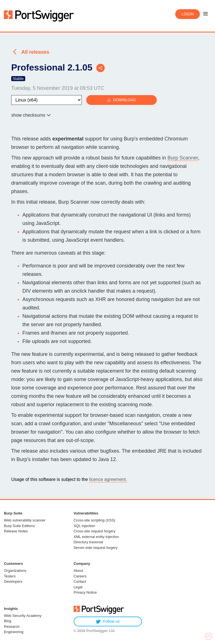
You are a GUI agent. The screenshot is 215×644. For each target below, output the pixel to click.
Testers (10, 576)
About (78, 571)
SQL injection (84, 526)
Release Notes (16, 531)
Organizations (15, 571)
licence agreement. (108, 479)
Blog (8, 621)
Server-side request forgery (96, 548)
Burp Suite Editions (19, 526)
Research (12, 627)
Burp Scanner (183, 158)
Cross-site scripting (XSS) (94, 520)
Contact (80, 581)
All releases (35, 52)
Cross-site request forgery (95, 531)
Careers (80, 576)
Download (121, 100)
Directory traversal (88, 542)
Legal (78, 587)
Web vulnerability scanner (25, 520)
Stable (18, 79)
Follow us (108, 621)
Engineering (14, 632)
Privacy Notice (85, 592)
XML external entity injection (96, 537)
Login (188, 14)
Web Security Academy (23, 616)
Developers (13, 581)
